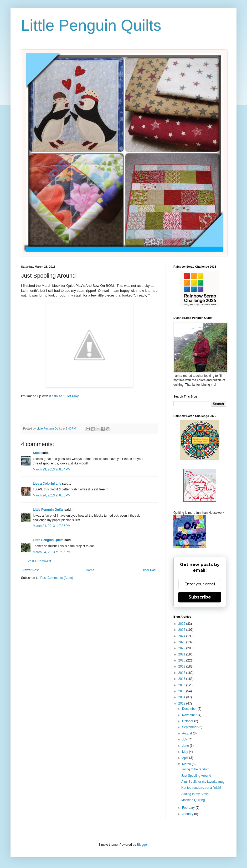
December (190, 709)
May (186, 752)
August (187, 733)
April (186, 758)
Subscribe (200, 597)
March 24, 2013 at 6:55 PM (52, 495)
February (189, 808)
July (185, 739)
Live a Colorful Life (47, 484)
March (187, 764)
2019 (182, 666)
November (190, 715)
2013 (182, 703)
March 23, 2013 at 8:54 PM (52, 469)
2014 (182, 697)
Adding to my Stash (195, 794)
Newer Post (30, 570)
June (186, 746)
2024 (182, 636)
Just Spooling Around (196, 776)
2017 (182, 679)
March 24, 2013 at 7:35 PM (52, 526)
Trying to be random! (196, 769)
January (188, 814)
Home (90, 570)
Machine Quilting (193, 800)
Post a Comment (39, 561)
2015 (182, 691)
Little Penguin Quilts (91, 25)
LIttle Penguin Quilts (48, 510)
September (190, 727)
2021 (182, 654)
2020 (182, 660)
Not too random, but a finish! (201, 788)
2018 (182, 673)
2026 (182, 624)
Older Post (149, 570)
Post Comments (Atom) (57, 578)
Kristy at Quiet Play (64, 396)
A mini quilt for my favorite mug (203, 782)
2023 (182, 642)
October (188, 721)
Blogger (142, 845)
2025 (182, 630)
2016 (182, 685)
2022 (182, 648)
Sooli (37, 453)
